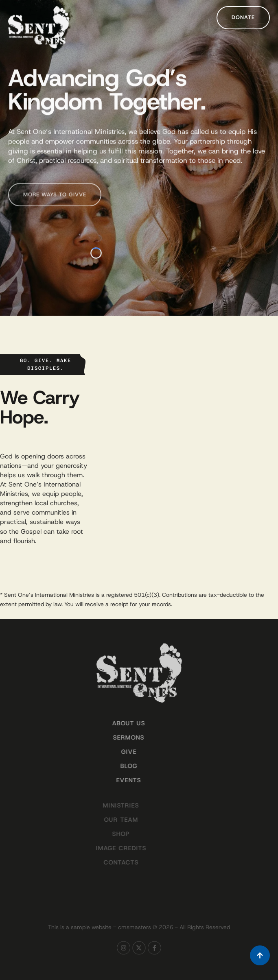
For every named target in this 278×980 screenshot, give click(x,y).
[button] (243, 18)
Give (119, 752)
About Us (119, 723)
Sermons (119, 738)
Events (119, 780)
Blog (119, 766)
